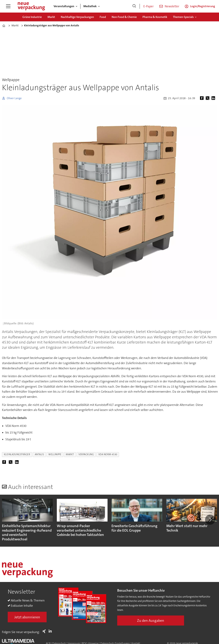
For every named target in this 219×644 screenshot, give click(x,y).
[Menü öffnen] (8, 6)
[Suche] (134, 6)
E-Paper (148, 6)
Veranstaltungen (64, 6)
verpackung (86, 454)
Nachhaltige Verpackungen (77, 17)
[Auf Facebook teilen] (203, 98)
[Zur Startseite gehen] (31, 6)
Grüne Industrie (32, 17)
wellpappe (55, 454)
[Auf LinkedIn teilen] (214, 98)
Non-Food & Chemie (124, 17)
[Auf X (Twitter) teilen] (208, 98)
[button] (210, 520)
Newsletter (172, 6)
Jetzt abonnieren (27, 617)
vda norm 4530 (108, 454)
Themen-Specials (183, 17)
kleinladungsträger (17, 454)
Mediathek (90, 6)
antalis (39, 454)
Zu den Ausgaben (151, 621)
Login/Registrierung (203, 6)
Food (103, 17)
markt (70, 454)
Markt (51, 17)
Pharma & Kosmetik (155, 17)
